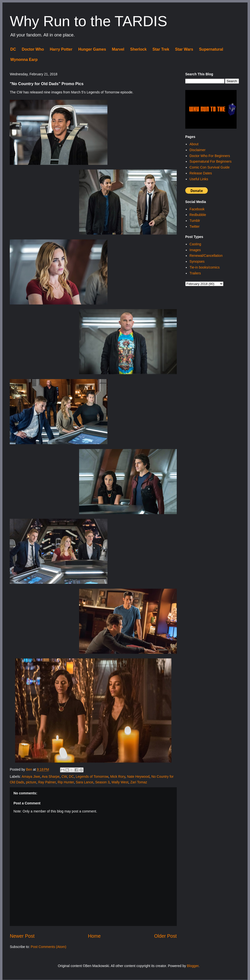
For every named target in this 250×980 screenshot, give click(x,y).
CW (64, 777)
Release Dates (201, 173)
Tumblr (195, 221)
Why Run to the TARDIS (89, 21)
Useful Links (199, 179)
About (194, 144)
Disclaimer (197, 150)
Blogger (193, 966)
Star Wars (184, 49)
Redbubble (198, 215)
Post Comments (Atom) (48, 947)
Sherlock (138, 49)
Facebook (197, 209)
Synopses (197, 261)
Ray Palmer (47, 782)
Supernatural (211, 49)
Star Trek (161, 49)
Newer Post (22, 936)
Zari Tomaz (139, 782)
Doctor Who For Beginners (210, 156)
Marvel (118, 49)
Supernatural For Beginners (210, 161)
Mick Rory (118, 777)
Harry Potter (61, 49)
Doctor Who (33, 49)
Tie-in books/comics (204, 267)
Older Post (165, 936)
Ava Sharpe (51, 777)
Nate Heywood (138, 777)
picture (31, 782)
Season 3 (102, 782)
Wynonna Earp (24, 60)
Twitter (194, 226)
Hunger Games (92, 49)
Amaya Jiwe (31, 777)
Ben (29, 769)
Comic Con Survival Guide (209, 167)
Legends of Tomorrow (92, 777)
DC (13, 49)
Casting (195, 244)
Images (195, 250)
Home (94, 936)
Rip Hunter (66, 782)
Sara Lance (84, 782)
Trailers (195, 273)
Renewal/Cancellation (206, 256)
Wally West (120, 782)
